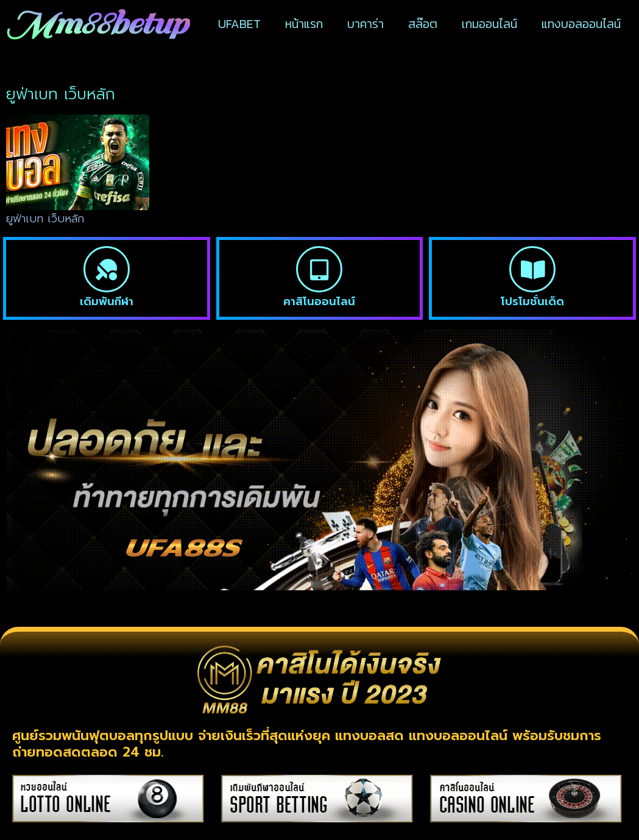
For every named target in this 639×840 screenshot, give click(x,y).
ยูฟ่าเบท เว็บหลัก (45, 219)
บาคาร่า (365, 24)
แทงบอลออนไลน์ (581, 24)
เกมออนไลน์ (489, 24)
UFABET (239, 24)
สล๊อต (423, 24)
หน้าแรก (304, 24)
